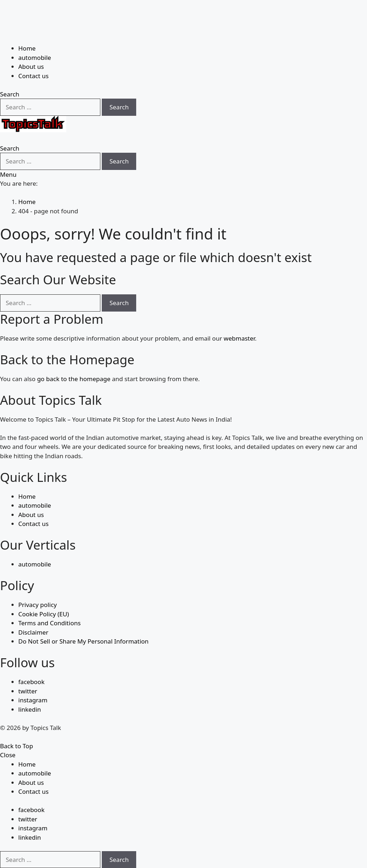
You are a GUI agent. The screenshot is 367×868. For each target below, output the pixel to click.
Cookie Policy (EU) (44, 614)
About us (31, 67)
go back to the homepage (74, 379)
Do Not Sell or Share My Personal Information (84, 641)
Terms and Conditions (49, 623)
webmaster (239, 338)
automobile (35, 58)
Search (119, 107)
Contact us (34, 76)
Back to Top (16, 746)
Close (8, 755)
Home (27, 48)
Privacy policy (37, 605)
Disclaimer (33, 632)
